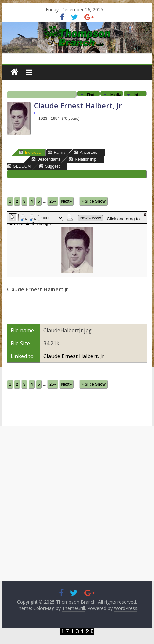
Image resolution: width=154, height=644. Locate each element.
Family (56, 152)
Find (91, 94)
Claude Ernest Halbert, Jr (74, 356)
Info (137, 94)
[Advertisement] (77, 503)
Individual (30, 152)
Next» (67, 201)
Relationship (83, 159)
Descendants (46, 159)
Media (116, 94)
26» (53, 201)
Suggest (49, 166)
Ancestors (85, 152)
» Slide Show (93, 201)
